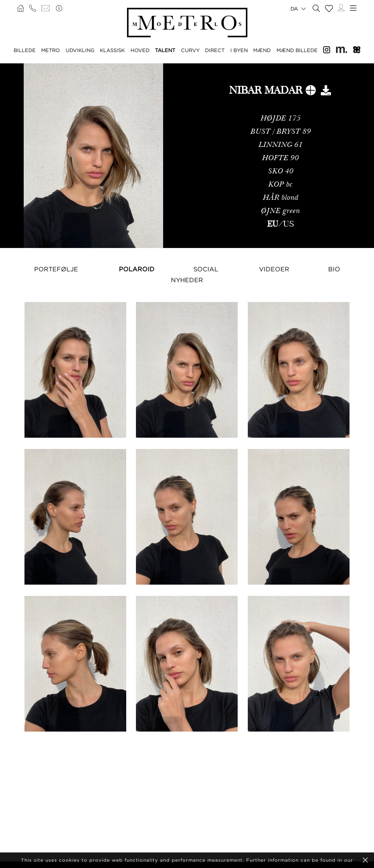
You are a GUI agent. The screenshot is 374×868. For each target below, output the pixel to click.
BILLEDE (25, 50)
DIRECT (215, 50)
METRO (50, 50)
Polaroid (137, 269)
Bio (334, 269)
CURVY (190, 50)
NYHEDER (187, 280)
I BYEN (239, 50)
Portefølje (56, 269)
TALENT (165, 50)
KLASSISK (112, 50)
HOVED (140, 50)
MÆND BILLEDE (297, 50)
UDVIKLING (80, 50)
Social (206, 269)
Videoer (274, 269)
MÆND (262, 50)
